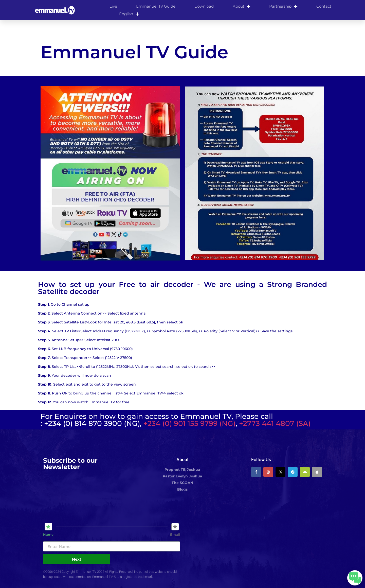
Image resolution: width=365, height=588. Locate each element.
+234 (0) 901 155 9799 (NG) (189, 423)
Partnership (283, 6)
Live (113, 6)
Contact (324, 6)
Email (175, 535)
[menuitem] (129, 14)
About (241, 6)
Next (77, 559)
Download (204, 6)
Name (48, 535)
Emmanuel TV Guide (156, 6)
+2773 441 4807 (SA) (275, 423)
